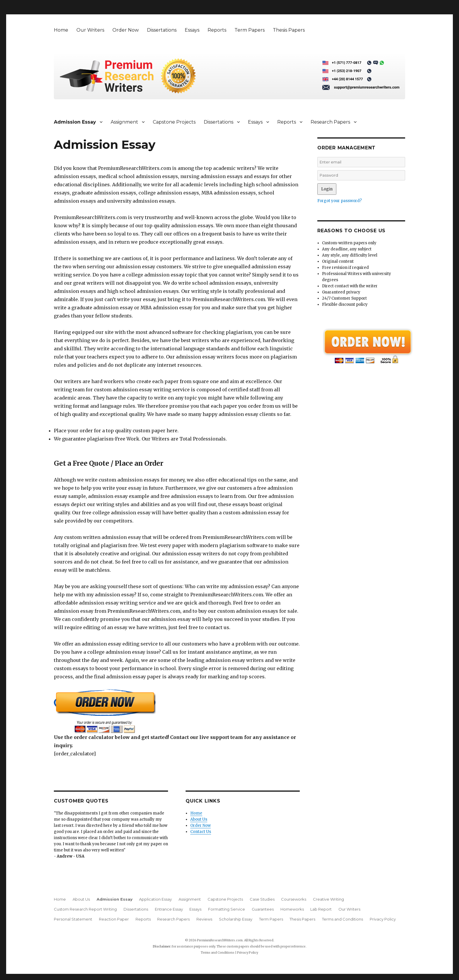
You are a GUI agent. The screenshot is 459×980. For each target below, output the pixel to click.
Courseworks (294, 899)
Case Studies (262, 899)
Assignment (124, 122)
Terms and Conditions (342, 919)
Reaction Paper (114, 919)
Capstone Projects (174, 122)
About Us (199, 819)
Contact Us (201, 832)
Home (61, 30)
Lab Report (321, 909)
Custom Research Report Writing (85, 909)
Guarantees (263, 909)
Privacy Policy (383, 919)
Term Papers (250, 30)
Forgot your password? (340, 201)
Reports (217, 30)
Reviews (204, 919)
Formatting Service (227, 909)
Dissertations (162, 30)
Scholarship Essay (236, 919)
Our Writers (90, 30)
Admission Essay (75, 122)
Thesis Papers (289, 30)
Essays (192, 30)
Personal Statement (73, 919)
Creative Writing (328, 899)
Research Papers (330, 122)
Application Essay (155, 899)
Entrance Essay (169, 909)
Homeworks (292, 909)
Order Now (126, 30)
